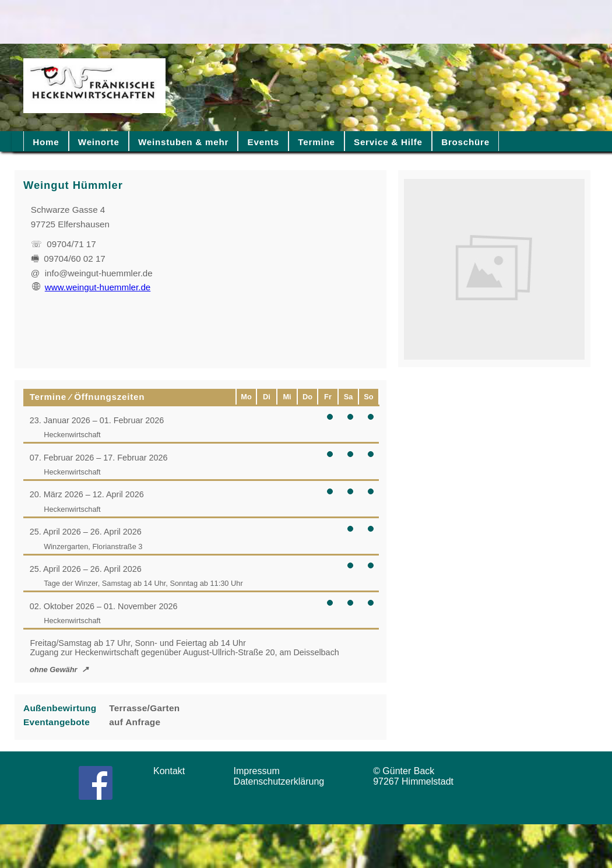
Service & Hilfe (388, 142)
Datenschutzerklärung (282, 781)
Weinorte (99, 142)
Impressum (261, 771)
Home (46, 142)
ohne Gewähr (54, 670)
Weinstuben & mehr (183, 142)
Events (263, 142)
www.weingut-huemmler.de (92, 287)
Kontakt (173, 771)
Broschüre (465, 142)
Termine (316, 142)
